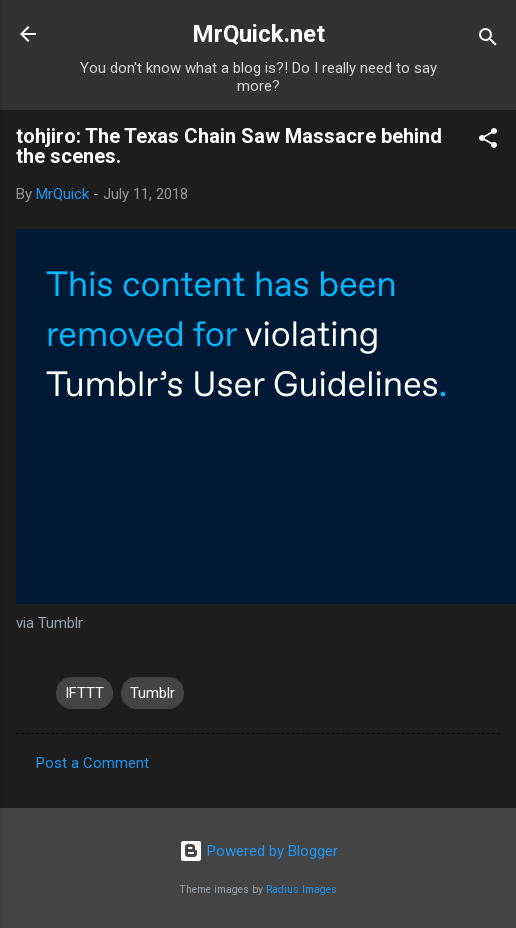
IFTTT (84, 693)
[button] (488, 141)
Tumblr (152, 693)
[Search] (488, 40)
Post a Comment (92, 763)
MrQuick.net (258, 34)
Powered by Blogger (258, 851)
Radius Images (301, 889)
